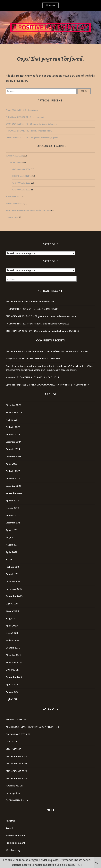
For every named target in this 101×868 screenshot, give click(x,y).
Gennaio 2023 (13, 479)
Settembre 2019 (14, 677)
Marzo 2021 (11, 559)
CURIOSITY (11, 742)
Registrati (10, 821)
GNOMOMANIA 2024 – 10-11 (75, 351)
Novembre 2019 (14, 662)
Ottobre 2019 (12, 670)
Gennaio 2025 (13, 434)
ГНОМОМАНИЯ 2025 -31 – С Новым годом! (25, 117)
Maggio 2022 (12, 508)
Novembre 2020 (14, 589)
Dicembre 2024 (13, 442)
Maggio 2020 (12, 618)
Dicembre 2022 (13, 486)
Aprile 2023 (11, 464)
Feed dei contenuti (15, 836)
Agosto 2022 (12, 501)
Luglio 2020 (12, 604)
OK (80, 865)
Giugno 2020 (12, 611)
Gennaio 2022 (13, 515)
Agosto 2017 (12, 692)
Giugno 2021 (12, 537)
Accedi (9, 828)
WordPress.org (13, 850)
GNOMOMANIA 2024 (21, 169)
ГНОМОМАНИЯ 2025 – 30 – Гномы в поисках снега (29, 131)
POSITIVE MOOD (13, 197)
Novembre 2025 (14, 412)
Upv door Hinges (14, 385)
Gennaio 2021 (12, 574)
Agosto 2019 (12, 685)
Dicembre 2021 (13, 523)
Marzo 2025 (12, 420)
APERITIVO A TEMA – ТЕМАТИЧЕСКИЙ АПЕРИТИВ (28, 210)
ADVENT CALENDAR (14, 156)
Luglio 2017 (11, 699)
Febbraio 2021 (13, 567)
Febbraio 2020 (13, 640)
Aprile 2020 (12, 626)
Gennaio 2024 (13, 449)
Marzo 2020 (12, 633)
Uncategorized (12, 217)
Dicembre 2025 (13, 405)
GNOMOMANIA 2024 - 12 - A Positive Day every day (32, 351)
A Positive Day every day (51, 27)
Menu (52, 5)
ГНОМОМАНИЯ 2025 (22, 176)
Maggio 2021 (12, 545)
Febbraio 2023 (13, 471)
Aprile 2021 (11, 552)
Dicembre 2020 (14, 581)
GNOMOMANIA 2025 (15, 203)
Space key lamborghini (17, 366)
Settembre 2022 (14, 493)
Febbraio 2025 (13, 427)
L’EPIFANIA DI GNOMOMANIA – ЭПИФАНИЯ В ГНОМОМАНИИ (57, 385)
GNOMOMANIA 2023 (21, 183)
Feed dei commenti (16, 843)
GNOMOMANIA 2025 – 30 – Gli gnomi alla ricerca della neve (31, 124)
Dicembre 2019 (13, 655)
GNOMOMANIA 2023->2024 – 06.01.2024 (39, 359)
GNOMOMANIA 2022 (21, 190)
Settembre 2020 (14, 596)
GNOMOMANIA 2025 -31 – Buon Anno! (22, 110)
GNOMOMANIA (16, 163)
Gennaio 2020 (13, 648)
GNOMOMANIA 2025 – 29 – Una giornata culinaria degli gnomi (32, 138)
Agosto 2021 (12, 530)
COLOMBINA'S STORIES (18, 734)
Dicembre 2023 (13, 457)
